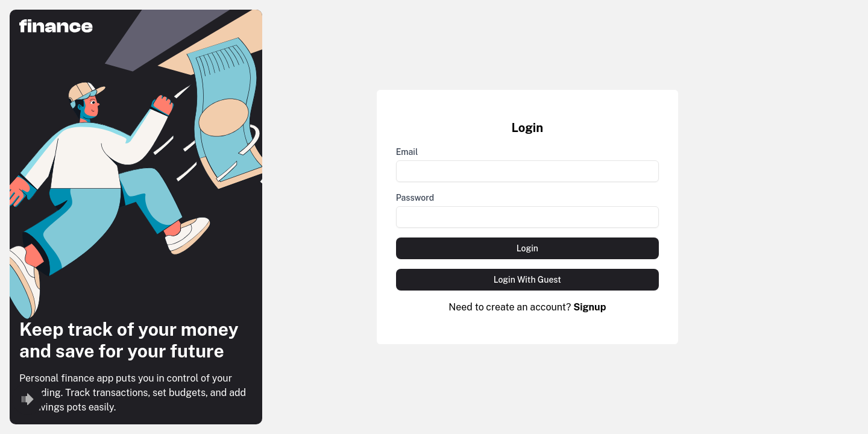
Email (407, 152)
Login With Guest (527, 280)
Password (415, 198)
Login (527, 248)
